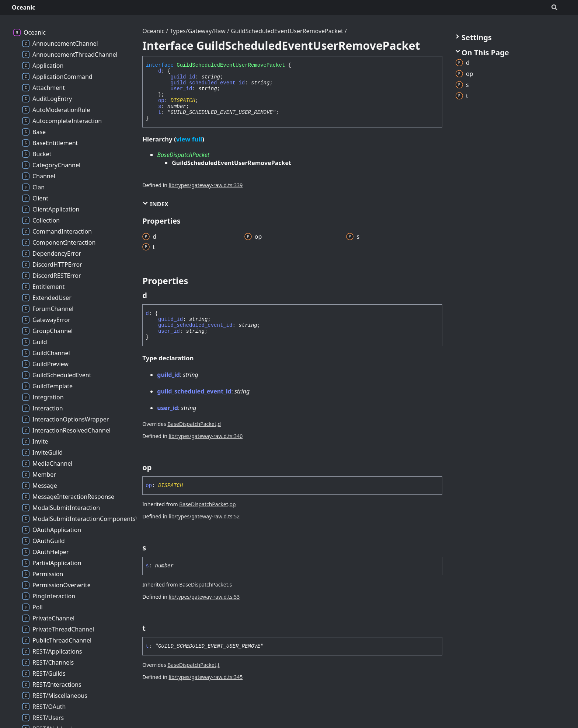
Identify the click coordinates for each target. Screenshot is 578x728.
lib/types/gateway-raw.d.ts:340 (206, 436)
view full (189, 139)
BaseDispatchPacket (183, 155)
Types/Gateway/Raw (198, 31)
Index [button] (155, 204)
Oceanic (24, 7)
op (161, 101)
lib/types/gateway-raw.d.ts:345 (206, 677)
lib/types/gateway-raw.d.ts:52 (204, 516)
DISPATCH (183, 101)
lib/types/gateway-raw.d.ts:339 (206, 185)
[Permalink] (154, 295)
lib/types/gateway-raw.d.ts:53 (204, 597)
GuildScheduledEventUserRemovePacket (287, 31)
